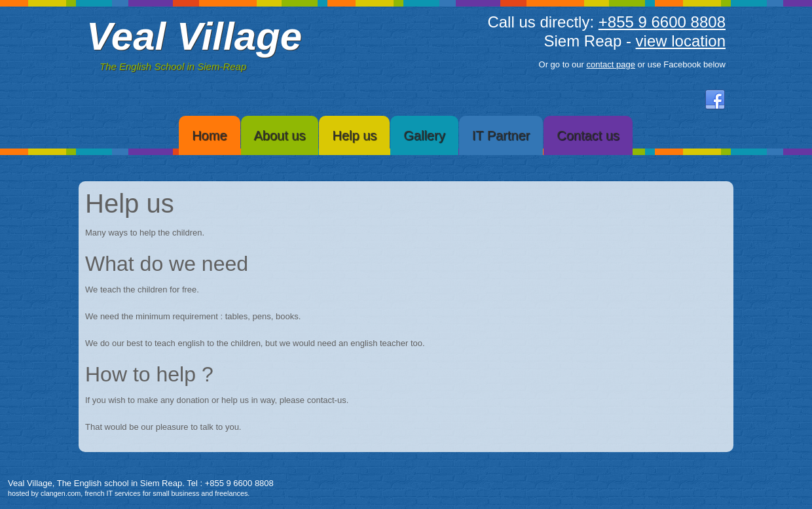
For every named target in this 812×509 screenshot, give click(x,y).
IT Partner (501, 135)
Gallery (424, 135)
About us (280, 135)
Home (209, 135)
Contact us (588, 135)
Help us (354, 135)
